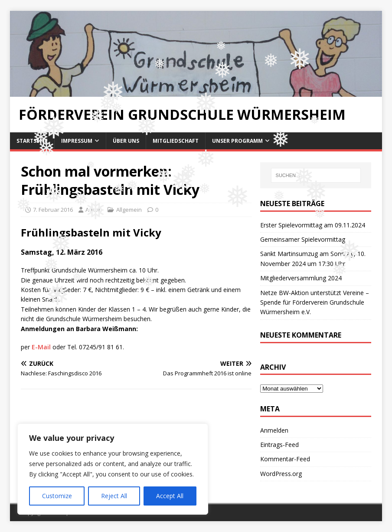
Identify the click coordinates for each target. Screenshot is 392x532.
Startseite (32, 141)
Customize (57, 496)
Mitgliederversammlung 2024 (301, 278)
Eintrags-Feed (279, 445)
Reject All (114, 496)
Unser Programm (237, 141)
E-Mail (41, 347)
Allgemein (129, 210)
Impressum (77, 141)
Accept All (170, 496)
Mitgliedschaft (176, 141)
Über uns (126, 141)
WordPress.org (281, 474)
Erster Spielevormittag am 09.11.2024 (313, 225)
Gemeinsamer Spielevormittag (303, 239)
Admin (94, 210)
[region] (113, 469)
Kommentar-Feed (285, 459)
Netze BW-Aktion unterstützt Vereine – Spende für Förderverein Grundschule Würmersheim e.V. (315, 302)
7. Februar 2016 (53, 210)
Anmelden (274, 430)
